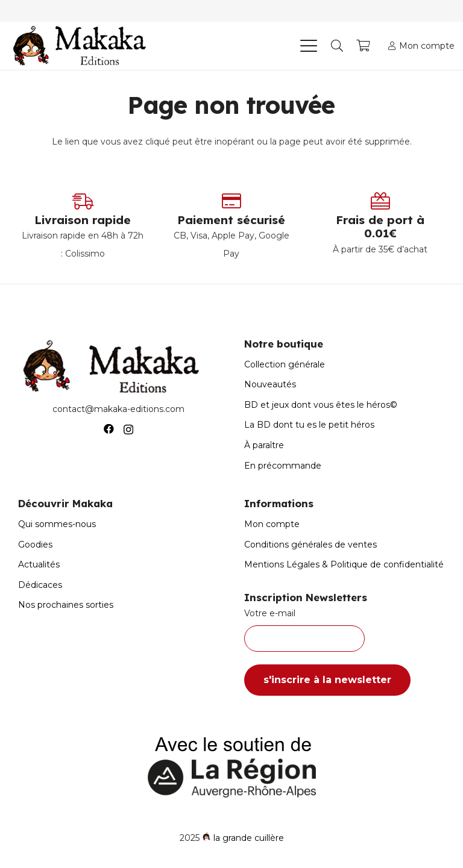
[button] (308, 46)
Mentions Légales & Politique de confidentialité (344, 564)
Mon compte (272, 524)
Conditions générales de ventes (310, 545)
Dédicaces (40, 585)
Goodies (35, 545)
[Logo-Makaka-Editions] (82, 46)
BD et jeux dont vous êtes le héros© (321, 405)
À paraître (264, 445)
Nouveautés (270, 384)
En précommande (283, 466)
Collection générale (285, 364)
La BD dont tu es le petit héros (309, 425)
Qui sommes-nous (57, 524)
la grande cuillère (249, 838)
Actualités (39, 564)
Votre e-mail (345, 630)
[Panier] (364, 46)
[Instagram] (128, 429)
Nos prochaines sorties (66, 605)
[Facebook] (109, 429)
